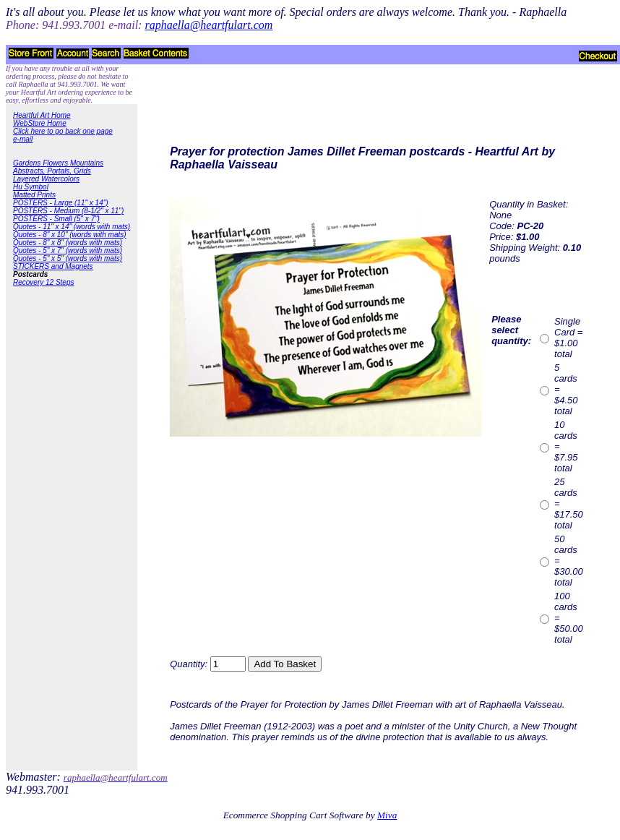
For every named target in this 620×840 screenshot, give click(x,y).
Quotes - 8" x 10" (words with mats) (70, 235)
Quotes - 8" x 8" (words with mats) (68, 243)
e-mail (23, 139)
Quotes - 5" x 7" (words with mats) (68, 250)
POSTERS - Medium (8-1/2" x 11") (68, 211)
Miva (387, 815)
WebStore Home (40, 123)
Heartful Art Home (42, 115)
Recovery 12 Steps (44, 282)
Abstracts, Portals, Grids (52, 171)
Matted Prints (34, 195)
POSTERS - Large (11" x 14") (61, 203)
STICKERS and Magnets (53, 266)
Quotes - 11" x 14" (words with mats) (72, 227)
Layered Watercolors (46, 179)
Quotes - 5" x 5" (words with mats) (68, 258)
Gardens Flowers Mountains (58, 163)
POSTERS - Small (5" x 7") (56, 219)
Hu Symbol (31, 187)
